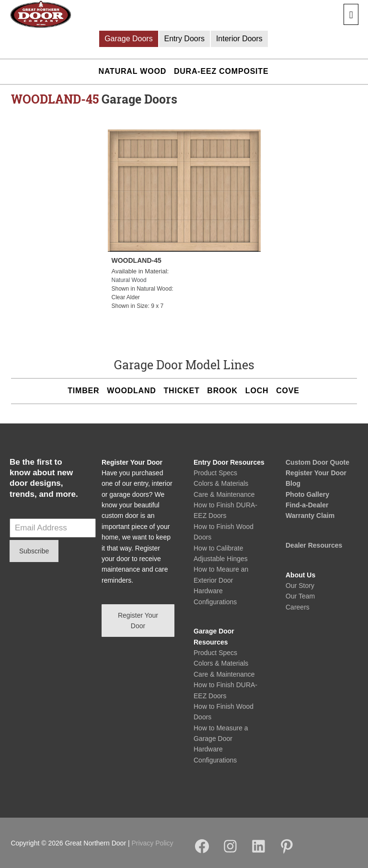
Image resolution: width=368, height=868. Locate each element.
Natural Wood (132, 71)
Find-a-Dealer (307, 505)
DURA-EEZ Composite (221, 71)
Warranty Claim (310, 516)
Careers (298, 607)
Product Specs (215, 473)
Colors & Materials (221, 483)
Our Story (300, 586)
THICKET (182, 391)
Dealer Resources (314, 545)
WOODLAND (131, 391)
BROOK (222, 391)
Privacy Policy (152, 843)
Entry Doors (184, 39)
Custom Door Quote (317, 462)
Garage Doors (129, 39)
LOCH (257, 391)
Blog (293, 483)
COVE (288, 391)
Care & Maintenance (224, 494)
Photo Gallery (307, 494)
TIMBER (83, 391)
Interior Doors (239, 39)
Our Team (300, 596)
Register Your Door (316, 473)
